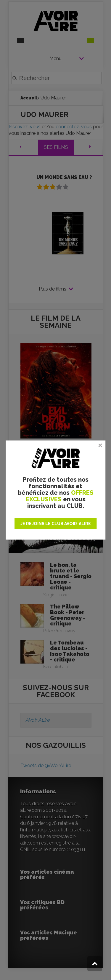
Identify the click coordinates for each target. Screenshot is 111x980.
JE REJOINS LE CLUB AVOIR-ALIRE (56, 523)
